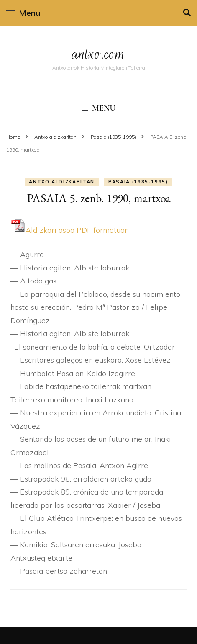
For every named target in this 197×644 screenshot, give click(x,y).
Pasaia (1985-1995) (138, 182)
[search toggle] (187, 13)
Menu (23, 13)
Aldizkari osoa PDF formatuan (70, 230)
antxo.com (99, 54)
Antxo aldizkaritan (62, 182)
